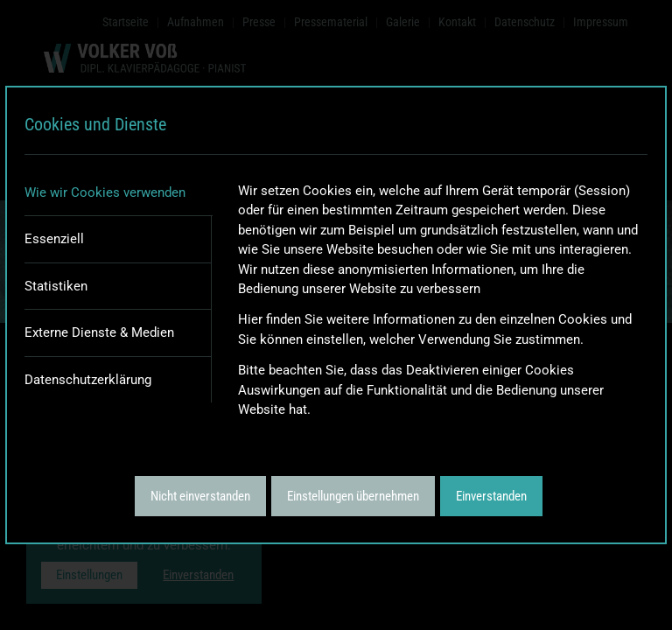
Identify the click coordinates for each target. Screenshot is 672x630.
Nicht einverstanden (200, 496)
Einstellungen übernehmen (353, 496)
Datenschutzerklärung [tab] (88, 380)
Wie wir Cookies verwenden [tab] (105, 192)
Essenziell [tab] (54, 239)
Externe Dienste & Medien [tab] (99, 332)
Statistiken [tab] (56, 286)
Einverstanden (491, 496)
